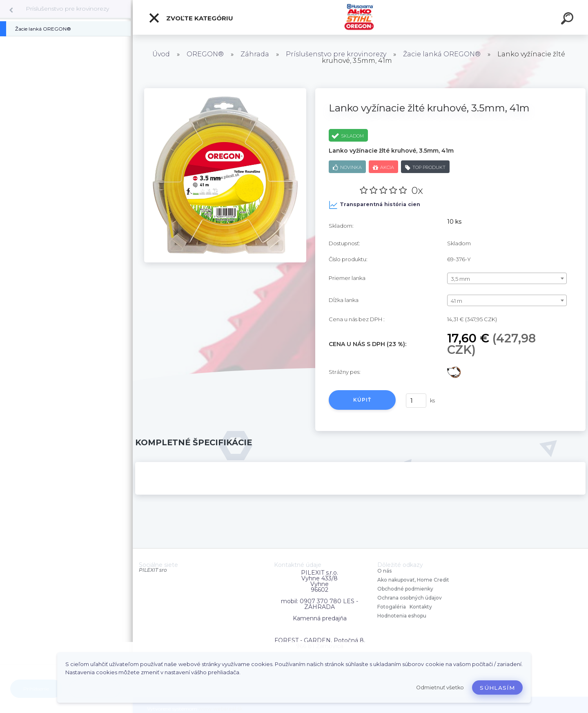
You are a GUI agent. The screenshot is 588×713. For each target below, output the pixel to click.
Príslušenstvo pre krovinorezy (67, 9)
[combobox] (507, 278)
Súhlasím (497, 688)
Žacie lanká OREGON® (442, 54)
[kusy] (416, 401)
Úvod (161, 54)
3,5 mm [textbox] (460, 279)
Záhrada (255, 54)
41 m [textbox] (457, 301)
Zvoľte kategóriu (191, 18)
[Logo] (360, 17)
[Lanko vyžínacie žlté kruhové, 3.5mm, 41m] (225, 91)
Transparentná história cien (374, 205)
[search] (568, 20)
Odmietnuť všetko (440, 687)
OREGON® (205, 54)
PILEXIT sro (153, 570)
